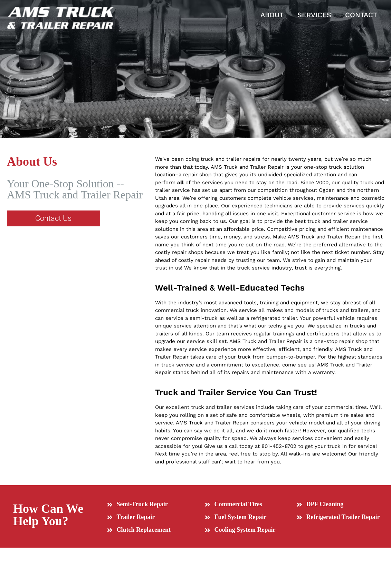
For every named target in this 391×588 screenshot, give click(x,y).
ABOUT (272, 15)
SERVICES (314, 15)
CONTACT (361, 15)
